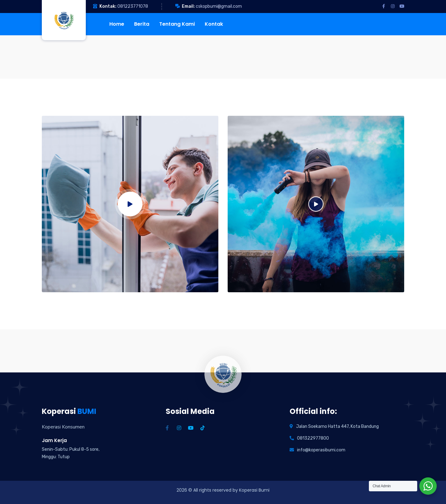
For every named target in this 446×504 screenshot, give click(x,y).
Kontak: (108, 6)
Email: (188, 6)
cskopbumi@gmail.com (219, 6)
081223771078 (133, 6)
